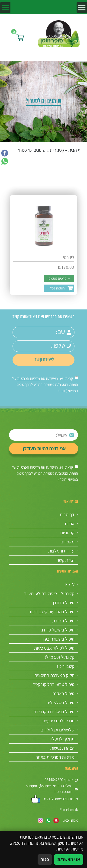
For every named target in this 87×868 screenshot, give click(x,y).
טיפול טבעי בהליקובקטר (54, 684)
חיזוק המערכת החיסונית (54, 675)
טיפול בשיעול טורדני (57, 630)
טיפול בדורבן (64, 603)
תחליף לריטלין (62, 739)
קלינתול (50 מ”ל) (60, 657)
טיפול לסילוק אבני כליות (54, 648)
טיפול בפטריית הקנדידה (54, 712)
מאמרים (68, 542)
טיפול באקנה (63, 693)
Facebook (69, 810)
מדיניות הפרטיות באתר (55, 757)
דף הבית (76, 150)
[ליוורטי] (44, 268)
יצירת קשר (66, 560)
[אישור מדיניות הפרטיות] (76, 378)
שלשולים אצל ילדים (58, 730)
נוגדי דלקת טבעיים (58, 721)
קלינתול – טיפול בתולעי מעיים (49, 594)
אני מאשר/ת (69, 859)
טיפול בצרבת (63, 621)
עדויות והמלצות (61, 551)
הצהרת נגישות (62, 748)
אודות (70, 524)
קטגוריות (57, 150)
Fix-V (70, 584)
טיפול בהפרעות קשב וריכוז (52, 612)
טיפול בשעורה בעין (59, 639)
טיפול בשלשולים (60, 703)
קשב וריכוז (66, 666)
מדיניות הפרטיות (29, 378)
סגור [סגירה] (45, 859)
